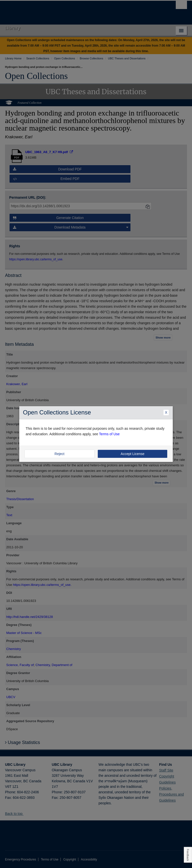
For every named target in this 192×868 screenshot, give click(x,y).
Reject (59, 454)
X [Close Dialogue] (166, 413)
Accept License (133, 454)
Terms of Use (109, 434)
